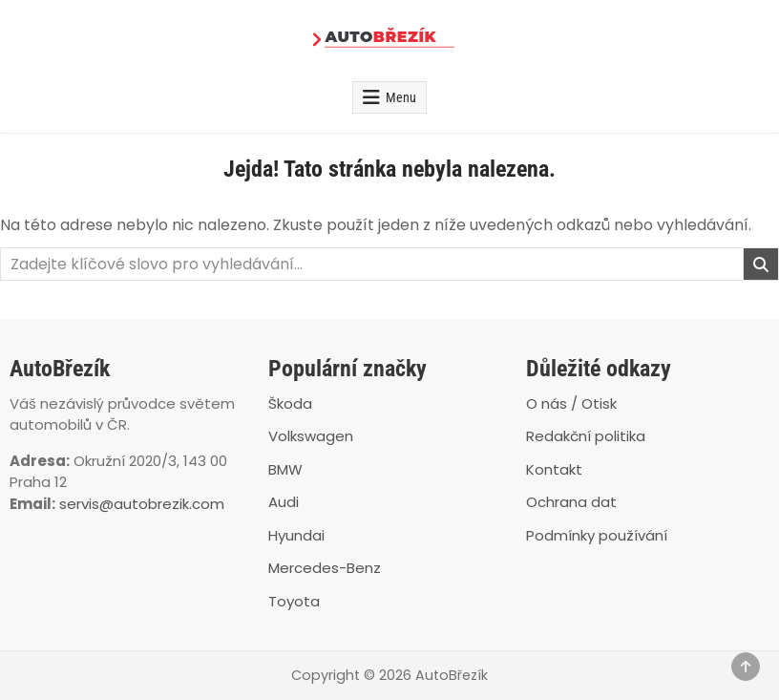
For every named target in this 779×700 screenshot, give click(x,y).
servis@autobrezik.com (142, 504)
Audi (284, 502)
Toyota (294, 601)
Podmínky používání (597, 535)
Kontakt (554, 469)
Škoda (290, 403)
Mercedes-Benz (325, 568)
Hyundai (296, 535)
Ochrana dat (571, 502)
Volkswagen (311, 436)
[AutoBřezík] (389, 41)
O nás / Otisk (571, 403)
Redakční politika (586, 436)
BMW (285, 469)
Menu (401, 97)
